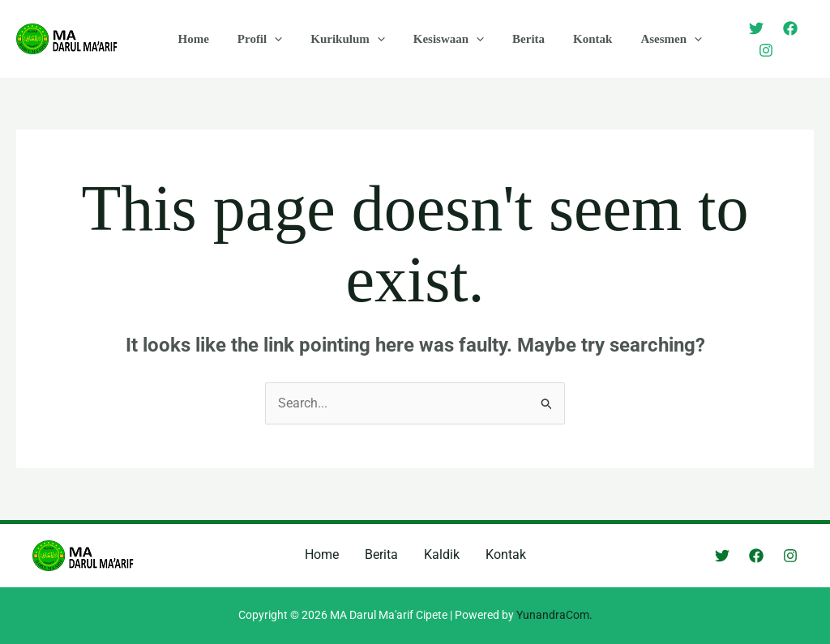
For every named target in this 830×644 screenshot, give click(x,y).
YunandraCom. (554, 615)
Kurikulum (338, 39)
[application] (269, 39)
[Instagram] (806, 40)
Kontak (571, 39)
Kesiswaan (434, 39)
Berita (511, 39)
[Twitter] (738, 40)
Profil (253, 39)
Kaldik (442, 554)
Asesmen (645, 39)
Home (191, 39)
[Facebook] (772, 40)
